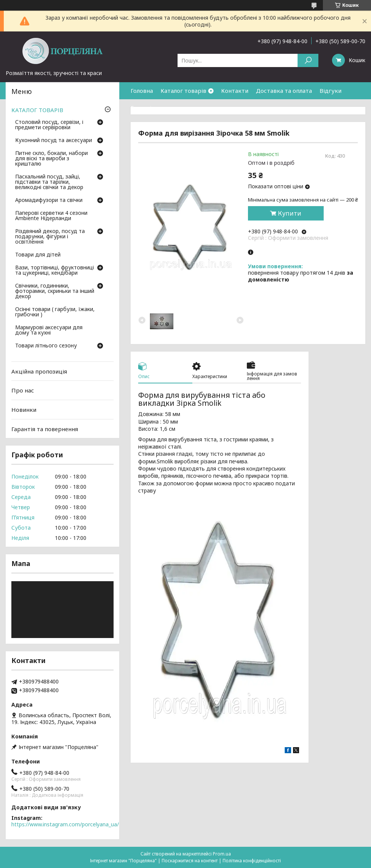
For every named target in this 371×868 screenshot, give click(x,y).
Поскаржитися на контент (190, 861)
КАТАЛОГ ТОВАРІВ (37, 110)
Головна (142, 91)
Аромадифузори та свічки (49, 200)
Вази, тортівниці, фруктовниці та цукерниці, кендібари (55, 271)
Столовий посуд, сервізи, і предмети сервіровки (49, 125)
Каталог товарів (183, 91)
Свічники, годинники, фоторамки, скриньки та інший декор (55, 291)
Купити (290, 213)
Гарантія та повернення (164, 108)
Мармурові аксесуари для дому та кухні (49, 330)
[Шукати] (308, 60)
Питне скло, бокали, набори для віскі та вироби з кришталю (51, 159)
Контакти (235, 91)
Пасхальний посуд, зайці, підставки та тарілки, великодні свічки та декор (49, 182)
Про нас (23, 390)
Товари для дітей (38, 255)
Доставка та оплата (284, 91)
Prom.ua (222, 854)
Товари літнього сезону (46, 346)
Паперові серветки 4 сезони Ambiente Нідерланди (51, 216)
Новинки (24, 410)
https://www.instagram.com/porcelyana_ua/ (65, 824)
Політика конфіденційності (252, 861)
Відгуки (330, 91)
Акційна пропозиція (39, 371)
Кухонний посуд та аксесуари (54, 141)
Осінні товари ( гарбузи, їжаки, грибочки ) (55, 312)
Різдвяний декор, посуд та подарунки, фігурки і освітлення (50, 237)
